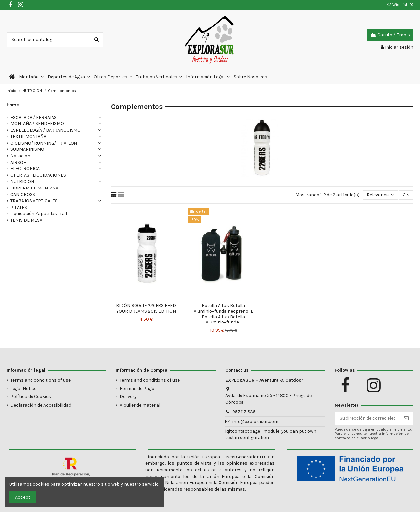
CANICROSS (23, 195)
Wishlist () (400, 5)
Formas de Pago (137, 388)
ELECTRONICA (25, 169)
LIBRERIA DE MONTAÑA (34, 188)
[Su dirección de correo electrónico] (367, 418)
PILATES (19, 207)
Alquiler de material (140, 405)
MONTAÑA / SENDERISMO (37, 124)
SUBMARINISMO (27, 149)
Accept (23, 497)
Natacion (20, 156)
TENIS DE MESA (26, 220)
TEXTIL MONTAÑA (28, 136)
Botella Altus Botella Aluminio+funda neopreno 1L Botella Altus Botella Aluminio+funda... (223, 314)
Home (13, 105)
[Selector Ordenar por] (380, 195)
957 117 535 (244, 412)
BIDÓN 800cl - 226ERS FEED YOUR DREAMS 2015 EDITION (146, 308)
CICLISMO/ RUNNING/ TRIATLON (44, 143)
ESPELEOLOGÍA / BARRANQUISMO (46, 130)
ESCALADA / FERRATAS (34, 117)
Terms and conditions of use (41, 380)
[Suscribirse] (406, 418)
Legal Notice (23, 388)
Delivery (128, 397)
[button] (31, 77)
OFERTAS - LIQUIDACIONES (38, 175)
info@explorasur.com (255, 422)
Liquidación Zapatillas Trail (39, 214)
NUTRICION (22, 181)
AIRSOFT (19, 162)
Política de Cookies (31, 397)
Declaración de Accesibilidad (41, 405)
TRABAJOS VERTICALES (34, 201)
